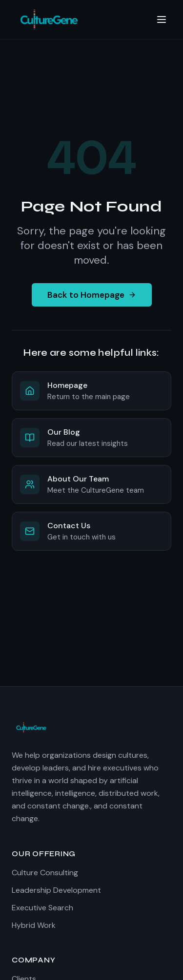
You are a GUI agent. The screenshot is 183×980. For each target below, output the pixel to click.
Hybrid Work (34, 925)
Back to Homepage (92, 295)
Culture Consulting (45, 873)
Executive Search (42, 908)
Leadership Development (56, 890)
